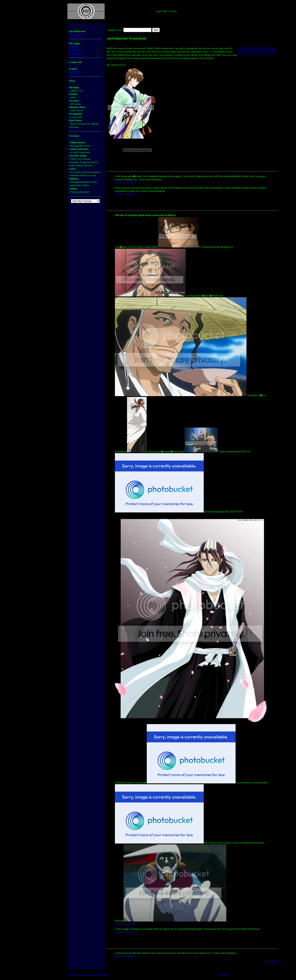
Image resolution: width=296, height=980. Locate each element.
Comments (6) (121, 182)
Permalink (132, 182)
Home (74, 47)
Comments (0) (121, 194)
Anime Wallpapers (101, 975)
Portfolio (75, 50)
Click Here (76, 72)
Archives (273, 961)
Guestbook (76, 53)
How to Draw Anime (84, 975)
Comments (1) (121, 923)
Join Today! (77, 34)
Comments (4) (121, 932)
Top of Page (223, 975)
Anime (71, 975)
